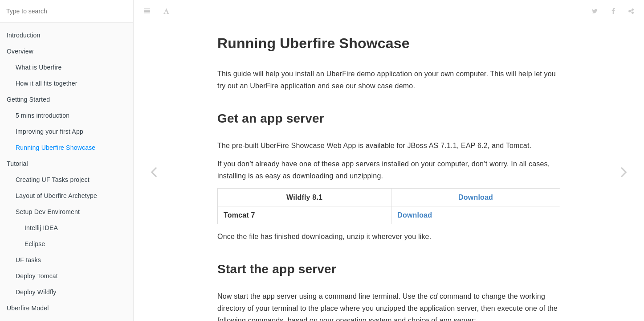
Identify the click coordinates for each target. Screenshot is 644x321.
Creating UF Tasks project (53, 180)
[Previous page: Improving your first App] (154, 172)
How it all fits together (47, 83)
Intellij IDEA (41, 228)
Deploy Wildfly (36, 292)
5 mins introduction (43, 115)
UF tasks (28, 260)
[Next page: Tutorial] (624, 172)
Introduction (24, 35)
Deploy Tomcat (37, 276)
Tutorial (17, 164)
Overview (20, 51)
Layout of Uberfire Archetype (56, 196)
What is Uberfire (39, 67)
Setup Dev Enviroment (48, 212)
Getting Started (28, 99)
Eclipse (35, 244)
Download (476, 175)
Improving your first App (49, 132)
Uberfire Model (28, 308)
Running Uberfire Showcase (55, 148)
